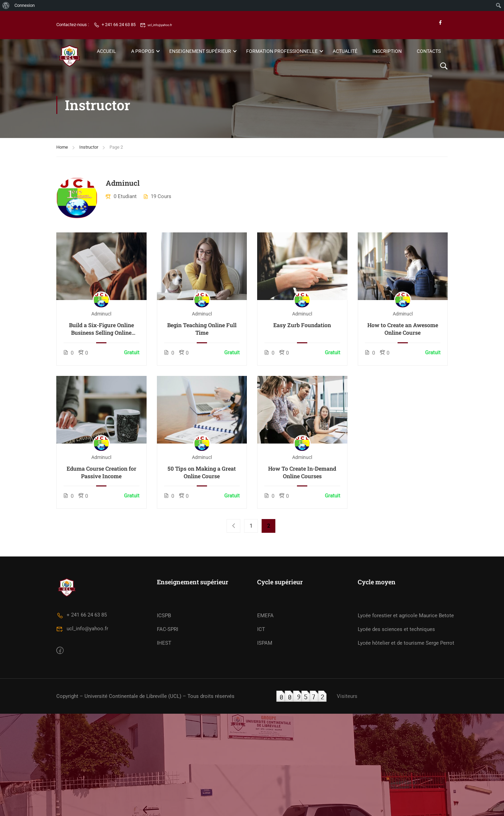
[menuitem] (6, 5)
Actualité (345, 51)
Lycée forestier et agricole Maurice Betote (406, 729)
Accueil (106, 51)
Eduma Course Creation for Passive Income (101, 472)
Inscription (387, 51)
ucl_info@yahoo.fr (162, 25)
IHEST (164, 757)
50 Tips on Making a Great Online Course (202, 472)
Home (62, 147)
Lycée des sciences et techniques (396, 743)
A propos (143, 51)
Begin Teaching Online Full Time (202, 328)
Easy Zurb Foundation (302, 325)
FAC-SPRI (168, 743)
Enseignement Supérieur (200, 51)
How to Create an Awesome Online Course (403, 328)
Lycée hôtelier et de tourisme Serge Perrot (406, 757)
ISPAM (265, 757)
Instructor (89, 147)
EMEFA (265, 729)
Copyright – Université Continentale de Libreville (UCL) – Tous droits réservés (145, 809)
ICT (261, 743)
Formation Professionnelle (282, 51)
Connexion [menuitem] (25, 5)
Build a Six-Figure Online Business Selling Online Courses (101, 329)
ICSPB (164, 729)
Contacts (429, 51)
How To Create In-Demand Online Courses (302, 472)
